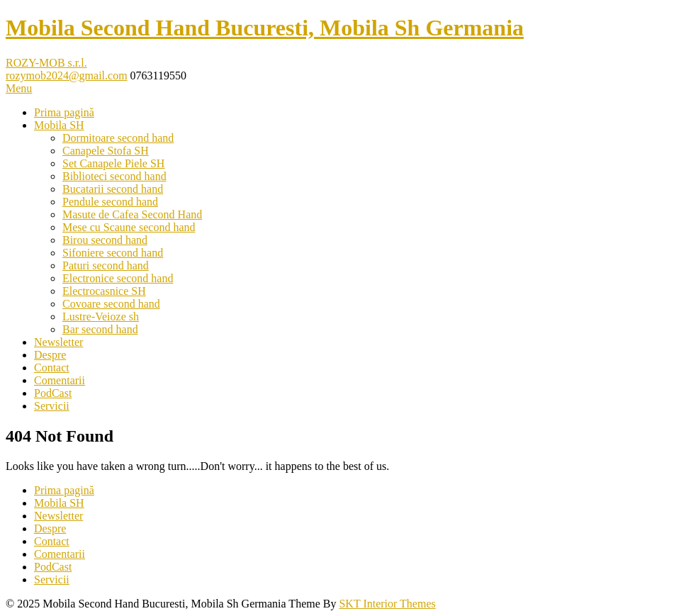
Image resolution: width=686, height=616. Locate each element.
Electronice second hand (118, 278)
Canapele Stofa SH (106, 151)
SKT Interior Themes (387, 604)
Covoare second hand (111, 304)
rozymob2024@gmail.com (67, 75)
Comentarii (60, 380)
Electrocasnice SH (104, 291)
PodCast (53, 393)
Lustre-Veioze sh (101, 317)
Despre (50, 355)
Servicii (52, 406)
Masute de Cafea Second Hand (132, 214)
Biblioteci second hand (114, 176)
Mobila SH (59, 125)
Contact (52, 368)
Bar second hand (100, 329)
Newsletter (58, 342)
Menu (19, 88)
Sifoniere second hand (113, 253)
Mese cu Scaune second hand (129, 227)
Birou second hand (105, 240)
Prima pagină (64, 112)
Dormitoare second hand (118, 138)
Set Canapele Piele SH (113, 163)
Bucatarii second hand (113, 189)
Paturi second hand (106, 265)
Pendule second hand (110, 202)
